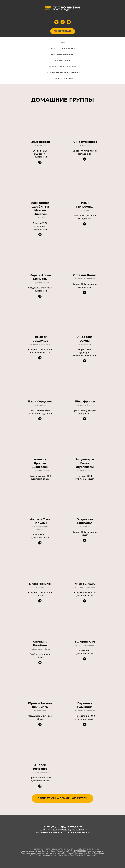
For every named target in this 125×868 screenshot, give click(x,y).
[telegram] (63, 22)
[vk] (56, 22)
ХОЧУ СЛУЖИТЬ (62, 78)
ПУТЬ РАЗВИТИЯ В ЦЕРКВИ (62, 72)
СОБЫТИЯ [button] (62, 60)
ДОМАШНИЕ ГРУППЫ (63, 66)
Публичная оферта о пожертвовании (62, 832)
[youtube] (69, 22)
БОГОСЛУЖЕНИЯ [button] (62, 48)
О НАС (63, 42)
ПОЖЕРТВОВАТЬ (72, 827)
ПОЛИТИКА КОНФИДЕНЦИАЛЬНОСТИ (62, 830)
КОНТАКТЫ (49, 827)
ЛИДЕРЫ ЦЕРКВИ (62, 54)
